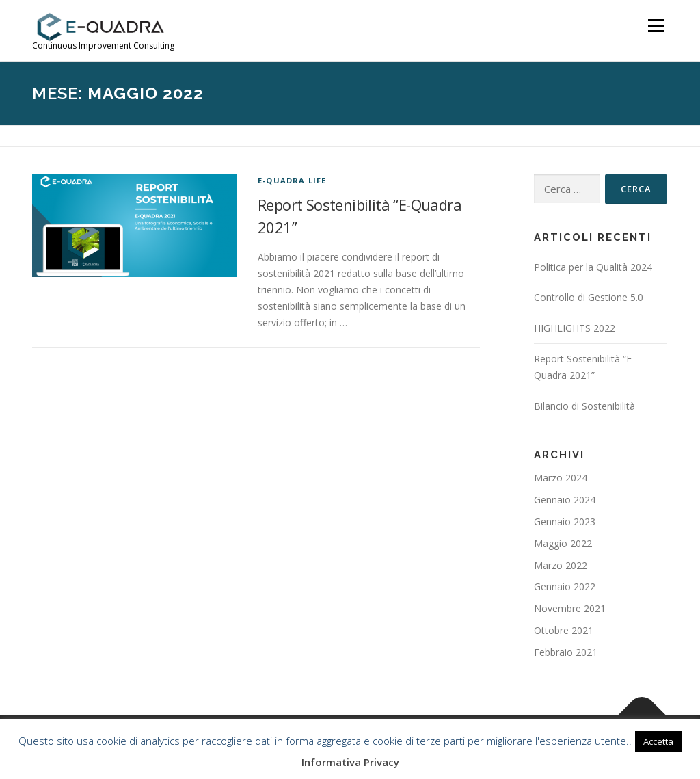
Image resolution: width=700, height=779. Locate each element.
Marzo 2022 (561, 565)
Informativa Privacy (350, 762)
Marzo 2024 (561, 478)
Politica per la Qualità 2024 (593, 267)
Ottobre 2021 (564, 630)
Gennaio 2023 (565, 521)
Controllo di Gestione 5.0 (589, 297)
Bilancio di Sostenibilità (584, 406)
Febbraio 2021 (566, 652)
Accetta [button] (658, 741)
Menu (656, 26)
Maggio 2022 (563, 543)
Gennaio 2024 (565, 500)
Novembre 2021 (570, 608)
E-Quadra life (292, 180)
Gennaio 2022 (565, 586)
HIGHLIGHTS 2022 (575, 328)
